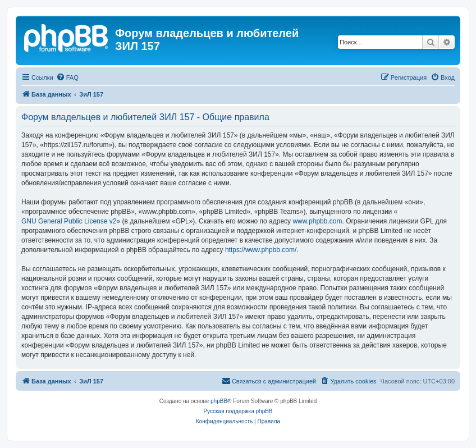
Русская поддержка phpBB (238, 411)
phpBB (219, 401)
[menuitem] (67, 77)
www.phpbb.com (317, 221)
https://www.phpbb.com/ (261, 250)
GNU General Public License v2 (69, 221)
